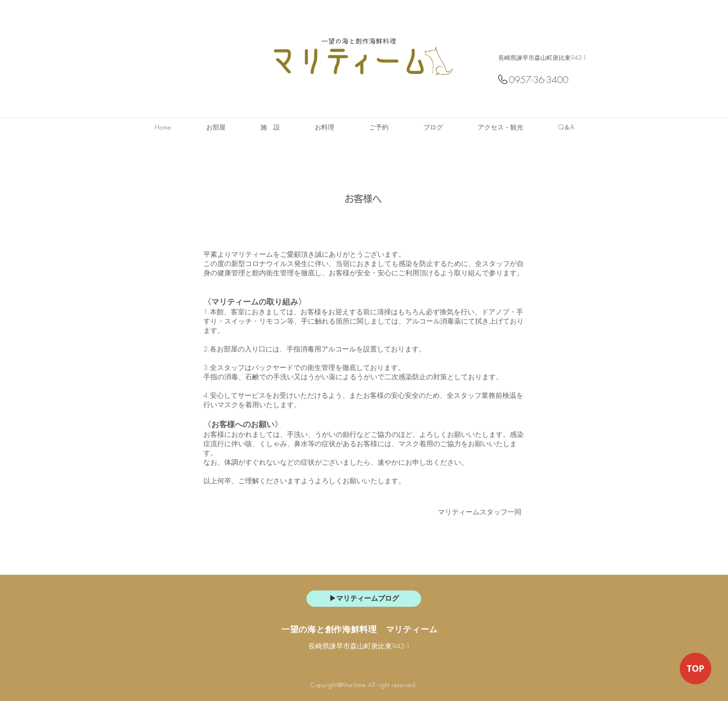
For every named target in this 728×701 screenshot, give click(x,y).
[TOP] (695, 669)
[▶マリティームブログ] (364, 599)
